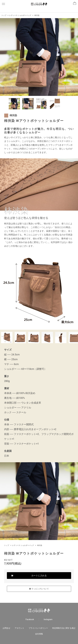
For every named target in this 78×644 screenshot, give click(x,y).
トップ (4, 15)
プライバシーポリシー (38, 628)
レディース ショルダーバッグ (20, 15)
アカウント (19, 628)
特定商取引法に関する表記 (64, 628)
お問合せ (6, 628)
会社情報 (39, 634)
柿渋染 (37, 15)
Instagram (48, 619)
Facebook (30, 619)
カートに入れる (39, 576)
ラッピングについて (39, 589)
